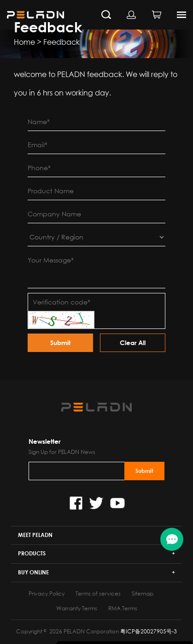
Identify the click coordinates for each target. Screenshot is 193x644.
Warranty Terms (77, 608)
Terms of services (98, 593)
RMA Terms (123, 608)
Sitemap (143, 593)
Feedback (61, 42)
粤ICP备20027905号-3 (149, 631)
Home (24, 42)
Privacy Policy (47, 593)
